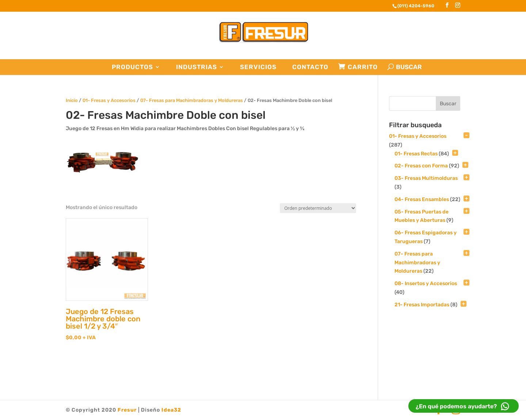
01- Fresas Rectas (416, 154)
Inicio (72, 100)
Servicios (258, 67)
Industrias (197, 67)
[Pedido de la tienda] (318, 208)
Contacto (310, 67)
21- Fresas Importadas (422, 305)
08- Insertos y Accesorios (426, 283)
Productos (132, 67)
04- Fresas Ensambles (422, 199)
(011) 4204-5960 (416, 6)
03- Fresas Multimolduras (426, 178)
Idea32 (171, 410)
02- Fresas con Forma (421, 166)
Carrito (363, 67)
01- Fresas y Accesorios (109, 100)
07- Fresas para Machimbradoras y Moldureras (192, 100)
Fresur (127, 410)
